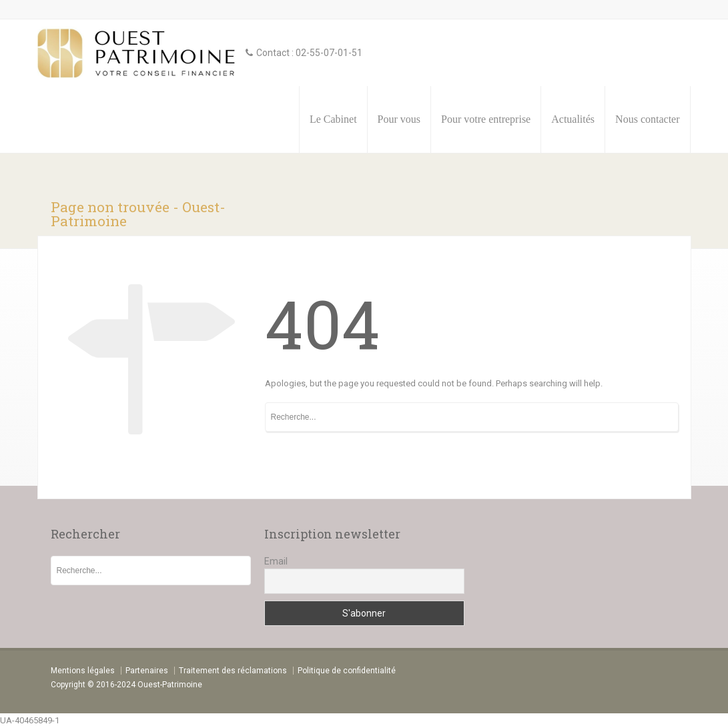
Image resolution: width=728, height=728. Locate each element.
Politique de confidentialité (347, 671)
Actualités (573, 119)
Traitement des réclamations (233, 671)
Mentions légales (83, 671)
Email (276, 561)
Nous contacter (647, 119)
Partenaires (147, 671)
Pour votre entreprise (486, 119)
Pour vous (399, 119)
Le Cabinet (333, 119)
